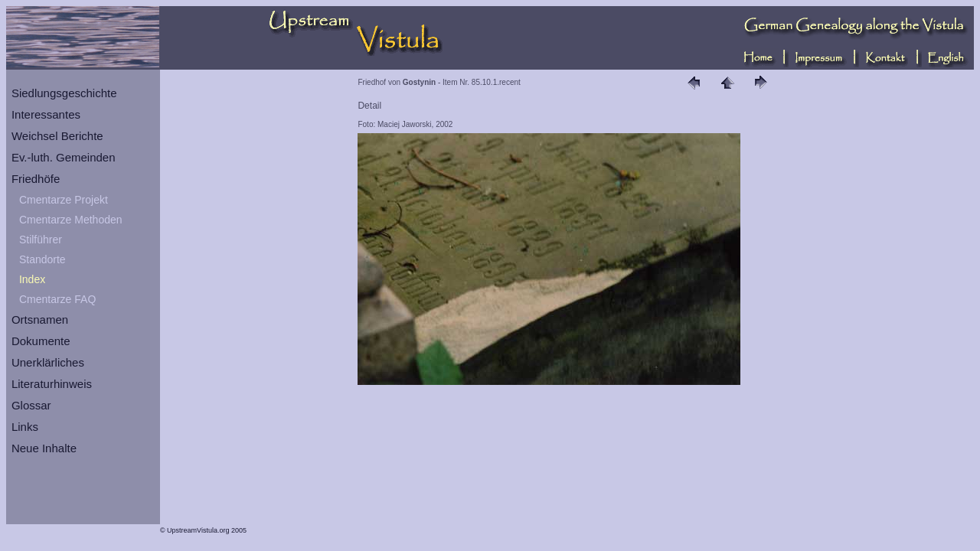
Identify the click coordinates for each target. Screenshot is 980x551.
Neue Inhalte (44, 448)
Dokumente (41, 341)
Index (32, 279)
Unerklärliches (48, 362)
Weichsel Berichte (57, 136)
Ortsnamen (40, 320)
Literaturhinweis (52, 384)
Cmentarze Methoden (71, 220)
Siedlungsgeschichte (64, 93)
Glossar (31, 405)
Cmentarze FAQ (57, 299)
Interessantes (46, 114)
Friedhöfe (36, 179)
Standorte (42, 259)
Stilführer (41, 240)
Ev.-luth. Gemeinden (64, 157)
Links (25, 427)
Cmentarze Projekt (64, 200)
